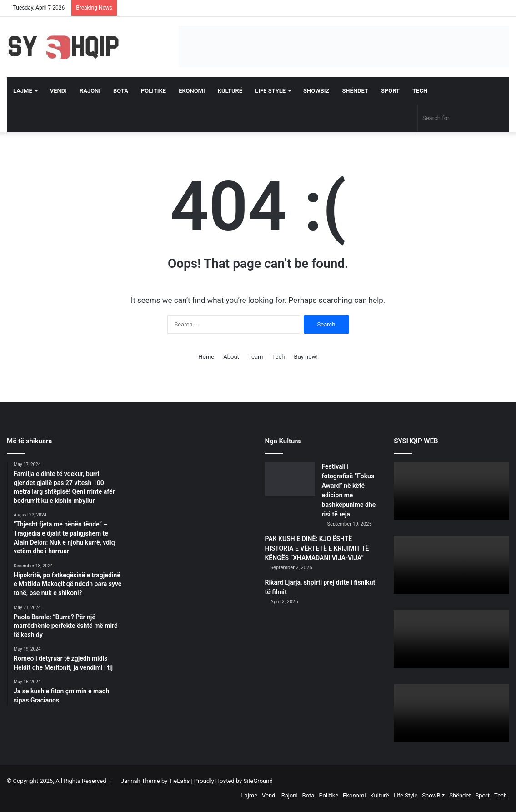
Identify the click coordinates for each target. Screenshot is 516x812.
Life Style (270, 91)
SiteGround (258, 781)
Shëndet (355, 91)
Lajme (23, 91)
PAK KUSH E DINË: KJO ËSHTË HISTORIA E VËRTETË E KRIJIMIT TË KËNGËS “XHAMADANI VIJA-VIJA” (317, 548)
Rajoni (90, 91)
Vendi (58, 91)
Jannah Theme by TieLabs (155, 781)
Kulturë (230, 91)
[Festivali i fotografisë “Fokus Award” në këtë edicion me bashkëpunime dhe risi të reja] (290, 479)
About (231, 357)
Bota (121, 91)
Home (206, 357)
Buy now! (306, 357)
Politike (153, 91)
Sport (390, 91)
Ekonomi (192, 91)
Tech (420, 91)
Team (256, 357)
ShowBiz (316, 91)
